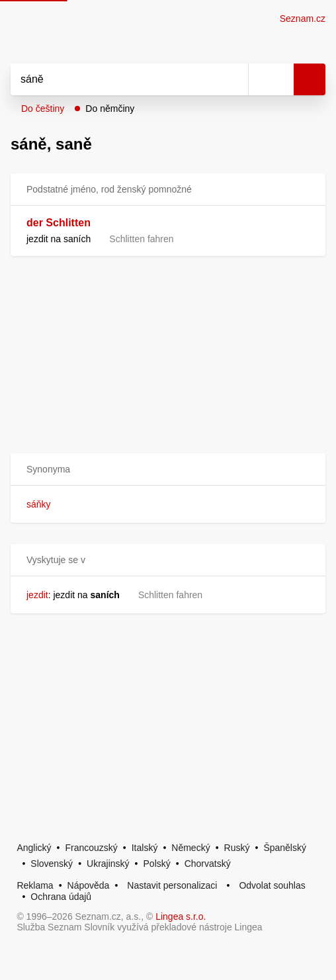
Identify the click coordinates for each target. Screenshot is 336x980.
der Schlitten (59, 223)
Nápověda (89, 885)
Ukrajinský (108, 864)
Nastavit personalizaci (172, 885)
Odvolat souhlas (272, 885)
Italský (145, 848)
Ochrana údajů (61, 897)
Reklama (35, 885)
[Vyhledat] (115, 79)
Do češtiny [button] (43, 109)
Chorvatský (208, 864)
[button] (168, 469)
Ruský (237, 848)
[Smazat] (233, 79)
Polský (157, 864)
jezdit (37, 595)
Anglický (34, 848)
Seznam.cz (303, 19)
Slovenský (52, 864)
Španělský (285, 848)
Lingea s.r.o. (181, 916)
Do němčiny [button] (110, 109)
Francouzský (91, 848)
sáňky (39, 504)
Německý (190, 848)
